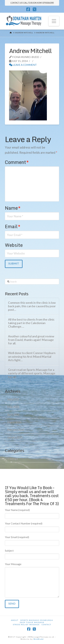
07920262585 (48, 3)
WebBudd (39, 639)
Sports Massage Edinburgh (37, 620)
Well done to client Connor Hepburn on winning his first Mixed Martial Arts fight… (32, 356)
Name (13, 208)
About (15, 620)
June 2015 (13, 399)
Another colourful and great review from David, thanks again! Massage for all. (31, 340)
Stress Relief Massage (26, 625)
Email (13, 226)
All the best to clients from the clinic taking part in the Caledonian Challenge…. (31, 323)
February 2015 (16, 429)
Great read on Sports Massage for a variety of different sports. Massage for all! (32, 373)
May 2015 (13, 407)
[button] (54, 21)
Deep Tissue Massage (32, 622)
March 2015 (14, 422)
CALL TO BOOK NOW (32, 3)
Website (14, 245)
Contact (46, 625)
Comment (17, 162)
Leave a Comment (23, 65)
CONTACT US (16, 3)
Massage (13, 458)
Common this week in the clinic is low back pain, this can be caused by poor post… (32, 306)
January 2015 (15, 437)
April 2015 (13, 414)
